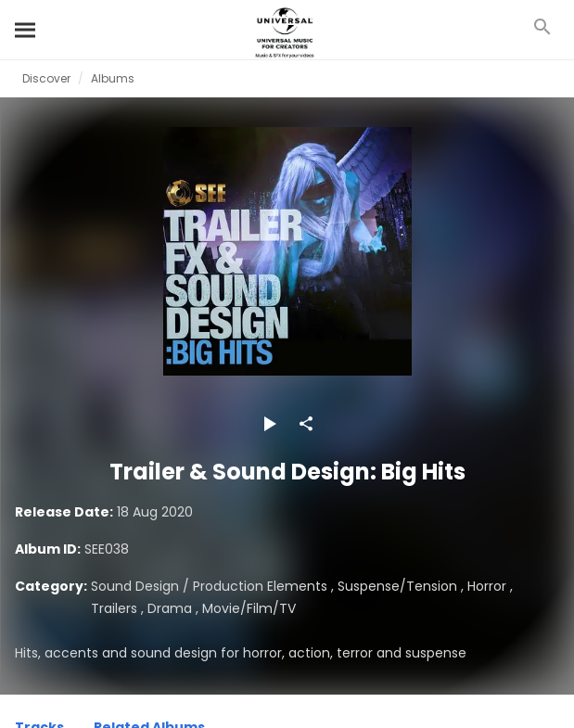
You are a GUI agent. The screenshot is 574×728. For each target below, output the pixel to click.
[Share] (306, 424)
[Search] (26, 30)
